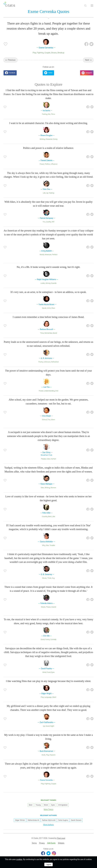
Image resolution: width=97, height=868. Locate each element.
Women (53, 488)
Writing (42, 139)
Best (50, 516)
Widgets (61, 843)
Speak (44, 308)
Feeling (45, 114)
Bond (55, 333)
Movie (44, 578)
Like (54, 516)
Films (53, 114)
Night (52, 726)
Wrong (48, 283)
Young (38, 805)
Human (53, 459)
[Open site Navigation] (92, 6)
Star (47, 545)
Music (43, 607)
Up (47, 193)
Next (87, 60)
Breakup (61, 53)
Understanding (49, 391)
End (57, 391)
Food (49, 672)
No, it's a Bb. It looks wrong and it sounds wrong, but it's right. (48, 267)
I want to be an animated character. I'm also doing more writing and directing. (48, 123)
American (48, 254)
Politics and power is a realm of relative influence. (49, 148)
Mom (53, 420)
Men (43, 488)
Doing (55, 139)
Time (42, 333)
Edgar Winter (20, 820)
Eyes (53, 672)
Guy (53, 578)
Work (43, 755)
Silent (54, 697)
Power (42, 164)
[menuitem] (34, 843)
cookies (19, 859)
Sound (54, 607)
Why (44, 545)
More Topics (48, 809)
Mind (44, 672)
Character (49, 139)
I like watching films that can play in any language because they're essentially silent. (49, 681)
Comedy (53, 639)
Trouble (52, 545)
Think (49, 578)
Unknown (47, 362)
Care (48, 459)
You (44, 222)
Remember (48, 333)
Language (48, 697)
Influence (54, 164)
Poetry (41, 362)
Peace (48, 607)
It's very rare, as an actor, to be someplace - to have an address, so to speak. (48, 292)
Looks (43, 283)
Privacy (42, 843)
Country (45, 516)
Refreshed (55, 362)
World (42, 254)
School (45, 420)
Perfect (55, 254)
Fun (49, 420)
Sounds (54, 283)
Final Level (61, 838)
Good (43, 639)
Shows (54, 53)
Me (49, 114)
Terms (34, 843)
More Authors (48, 825)
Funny (47, 639)
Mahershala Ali (34, 820)
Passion (52, 755)
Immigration (63, 805)
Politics (47, 164)
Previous (12, 60)
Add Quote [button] (51, 843)
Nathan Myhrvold (49, 820)
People (44, 459)
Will (53, 222)
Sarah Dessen (76, 820)
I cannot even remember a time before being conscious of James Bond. (48, 317)
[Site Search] (85, 6)
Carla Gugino (63, 820)
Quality (48, 222)
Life (44, 193)
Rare (53, 308)
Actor (49, 308)
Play (34, 53)
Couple (47, 53)
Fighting (40, 53)
